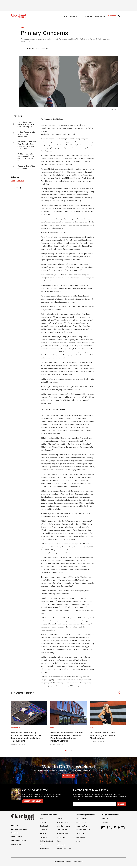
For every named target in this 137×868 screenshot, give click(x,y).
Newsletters (105, 824)
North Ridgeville (62, 836)
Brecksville (43, 832)
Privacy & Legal (17, 846)
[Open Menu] (124, 16)
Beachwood (44, 828)
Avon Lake (43, 824)
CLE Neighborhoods (47, 843)
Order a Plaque (17, 839)
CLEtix (78, 843)
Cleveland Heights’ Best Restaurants (26, 168)
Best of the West (81, 828)
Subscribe (112, 16)
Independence (45, 851)
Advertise (15, 835)
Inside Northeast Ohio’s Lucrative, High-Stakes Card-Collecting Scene (26, 125)
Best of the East (81, 824)
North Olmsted (62, 832)
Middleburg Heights (63, 828)
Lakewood (60, 821)
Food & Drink (87, 16)
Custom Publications (19, 843)
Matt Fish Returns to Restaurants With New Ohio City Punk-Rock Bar (26, 158)
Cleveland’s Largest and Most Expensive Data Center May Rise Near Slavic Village (27, 146)
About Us (15, 828)
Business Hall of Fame (83, 832)
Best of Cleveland (81, 821)
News (65, 16)
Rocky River (61, 840)
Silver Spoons (80, 840)
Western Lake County (64, 851)
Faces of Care (80, 836)
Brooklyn (43, 836)
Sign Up (121, 806)
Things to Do (74, 16)
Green (42, 847)
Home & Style (100, 16)
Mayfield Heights (63, 824)
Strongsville (61, 847)
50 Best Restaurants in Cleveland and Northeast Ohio (26, 135)
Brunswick (43, 840)
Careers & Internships (19, 831)
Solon (59, 843)
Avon (42, 821)
